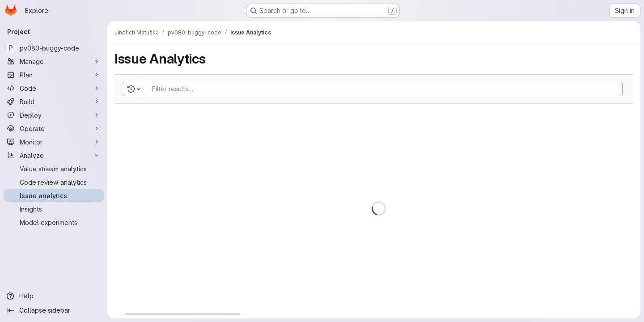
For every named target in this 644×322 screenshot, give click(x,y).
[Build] (54, 102)
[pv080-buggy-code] (54, 48)
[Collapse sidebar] (54, 310)
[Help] (54, 296)
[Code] (54, 88)
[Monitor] (54, 142)
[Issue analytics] (54, 195)
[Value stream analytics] (54, 169)
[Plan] (54, 75)
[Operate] (54, 128)
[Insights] (54, 209)
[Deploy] (54, 115)
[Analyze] (54, 155)
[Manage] (54, 61)
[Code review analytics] (54, 182)
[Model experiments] (54, 222)
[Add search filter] (387, 89)
